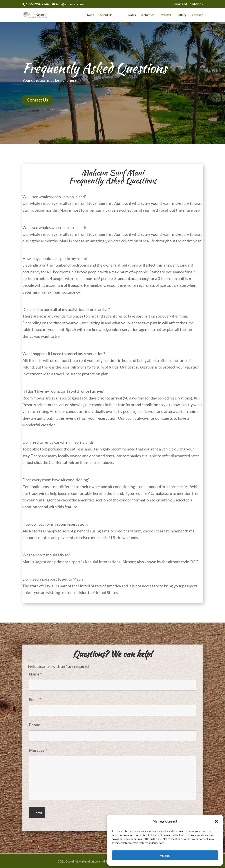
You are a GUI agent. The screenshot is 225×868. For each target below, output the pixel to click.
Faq (120, 15)
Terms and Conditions (188, 4)
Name (35, 674)
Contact (197, 15)
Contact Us (37, 100)
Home (90, 15)
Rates (132, 15)
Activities (148, 15)
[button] (216, 821)
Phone (35, 725)
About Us (106, 15)
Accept (165, 855)
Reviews (165, 15)
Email (35, 699)
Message (38, 750)
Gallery (181, 15)
